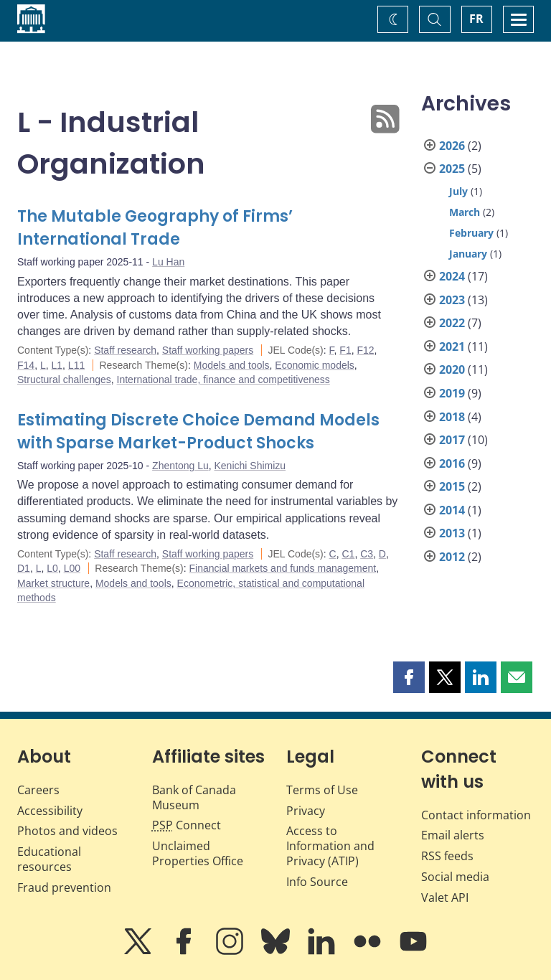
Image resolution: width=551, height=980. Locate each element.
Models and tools (232, 365)
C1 (348, 554)
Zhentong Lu (180, 466)
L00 (72, 568)
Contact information (476, 815)
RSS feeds (447, 856)
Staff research (125, 350)
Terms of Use (322, 790)
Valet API (445, 897)
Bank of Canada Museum (194, 797)
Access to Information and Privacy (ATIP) (330, 846)
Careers (38, 790)
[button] (409, 677)
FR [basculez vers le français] (476, 19)
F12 (365, 350)
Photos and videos (67, 831)
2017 (452, 440)
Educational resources (49, 859)
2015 (452, 486)
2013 (452, 533)
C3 (367, 554)
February (471, 233)
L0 (52, 568)
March (465, 212)
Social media (455, 877)
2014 (452, 510)
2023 (452, 300)
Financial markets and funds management (283, 568)
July (458, 191)
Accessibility (50, 811)
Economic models (315, 365)
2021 (452, 347)
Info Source (317, 882)
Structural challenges (64, 380)
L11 (76, 365)
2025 (452, 169)
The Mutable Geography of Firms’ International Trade (155, 228)
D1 (24, 568)
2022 (452, 323)
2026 (452, 146)
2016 (452, 463)
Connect (187, 825)
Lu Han (168, 262)
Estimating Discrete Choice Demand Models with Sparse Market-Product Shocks (198, 432)
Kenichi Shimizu (250, 466)
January (468, 254)
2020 (452, 369)
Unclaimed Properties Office (198, 853)
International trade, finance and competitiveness (223, 380)
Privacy (306, 811)
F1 (345, 350)
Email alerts (453, 835)
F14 (26, 365)
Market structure (53, 583)
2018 (452, 417)
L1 (57, 365)
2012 (452, 557)
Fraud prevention (64, 887)
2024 (452, 276)
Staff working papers (208, 350)
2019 (452, 393)
